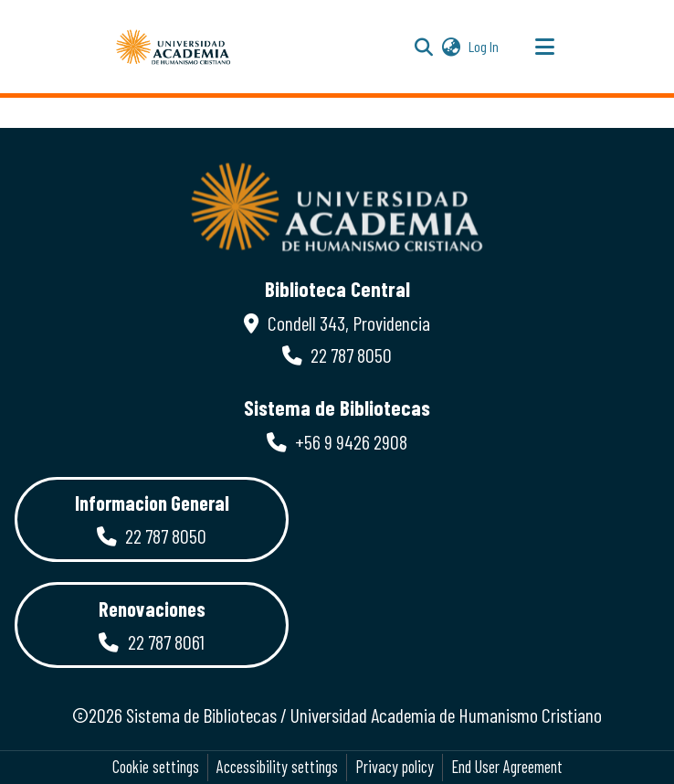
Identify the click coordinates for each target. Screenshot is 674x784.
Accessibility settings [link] (277, 767)
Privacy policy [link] (395, 767)
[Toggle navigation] (544, 47)
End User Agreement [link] (507, 767)
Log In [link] (484, 46)
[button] (174, 47)
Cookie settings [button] (156, 767)
